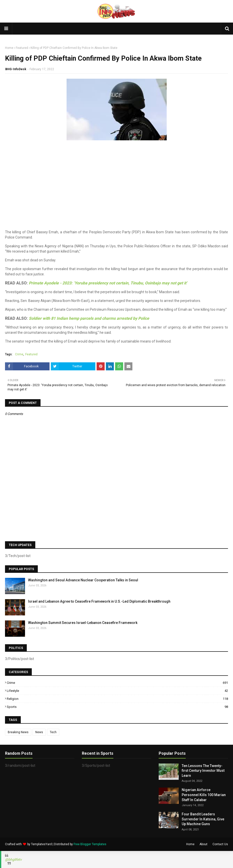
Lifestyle (117, 691)
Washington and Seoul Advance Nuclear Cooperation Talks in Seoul (83, 580)
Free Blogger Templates (90, 844)
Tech (53, 732)
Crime (19, 354)
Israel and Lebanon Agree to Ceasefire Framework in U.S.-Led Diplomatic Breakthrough (99, 601)
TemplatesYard (41, 844)
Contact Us (220, 844)
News (39, 732)
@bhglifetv (13, 859)
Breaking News (18, 732)
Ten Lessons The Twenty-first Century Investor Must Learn (203, 771)
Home (9, 48)
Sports (117, 707)
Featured (22, 48)
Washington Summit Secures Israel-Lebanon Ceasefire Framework (83, 623)
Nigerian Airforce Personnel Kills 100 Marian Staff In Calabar (204, 795)
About (203, 844)
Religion (117, 699)
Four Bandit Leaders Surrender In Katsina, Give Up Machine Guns (203, 819)
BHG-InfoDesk (16, 69)
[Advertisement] (117, 194)
